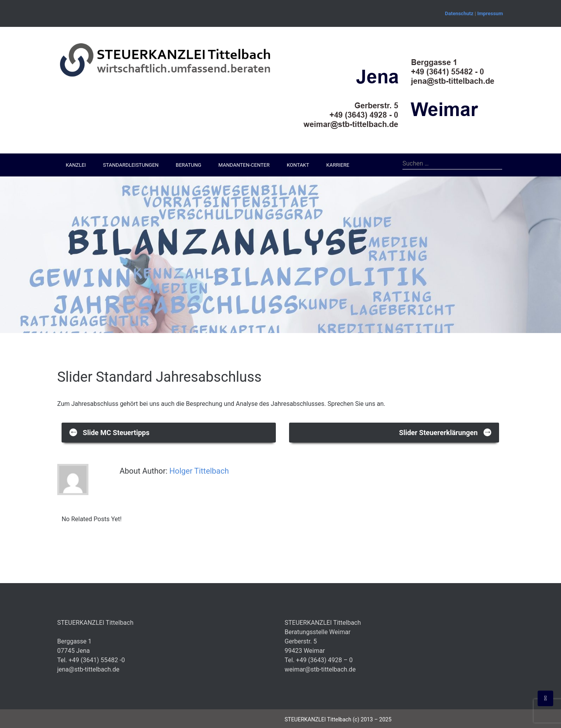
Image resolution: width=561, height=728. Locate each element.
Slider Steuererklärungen (445, 432)
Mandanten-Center (244, 165)
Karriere (338, 165)
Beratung (188, 165)
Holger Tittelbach (199, 471)
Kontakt (298, 165)
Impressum (490, 13)
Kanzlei (76, 165)
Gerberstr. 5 (301, 641)
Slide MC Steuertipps (109, 432)
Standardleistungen (131, 165)
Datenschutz (459, 13)
